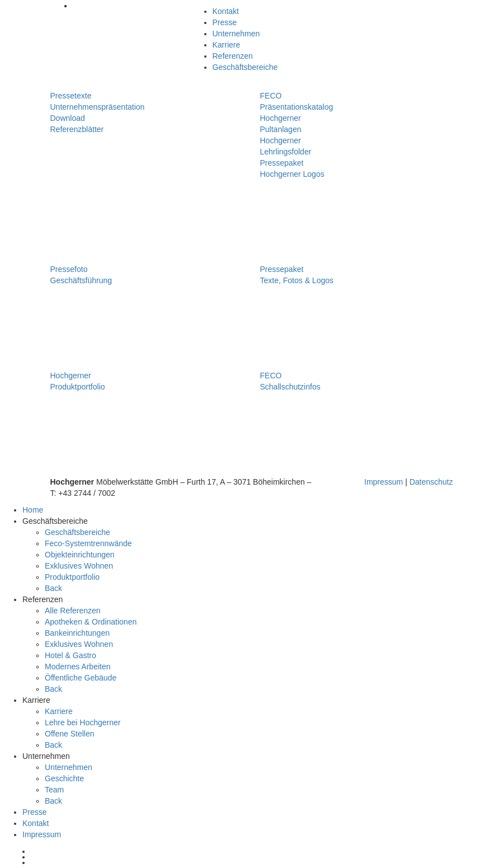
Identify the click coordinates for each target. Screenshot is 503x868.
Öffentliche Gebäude (81, 678)
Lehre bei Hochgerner (83, 722)
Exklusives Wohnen (79, 566)
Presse (225, 22)
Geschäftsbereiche (245, 67)
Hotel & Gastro (70, 655)
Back (53, 588)
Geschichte (64, 778)
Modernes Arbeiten (78, 667)
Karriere (227, 45)
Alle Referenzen (73, 611)
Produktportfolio (72, 577)
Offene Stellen (69, 734)
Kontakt (226, 11)
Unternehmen (236, 34)
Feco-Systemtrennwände (88, 543)
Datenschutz (431, 482)
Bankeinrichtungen (77, 633)
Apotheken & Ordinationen (91, 622)
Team (54, 790)
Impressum (384, 482)
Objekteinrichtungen (80, 555)
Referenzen (233, 56)
